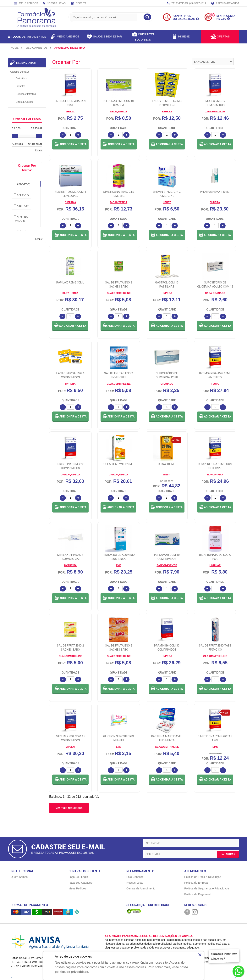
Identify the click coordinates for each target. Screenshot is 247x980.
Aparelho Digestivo (20, 72)
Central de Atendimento (141, 851)
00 (212, 15)
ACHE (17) (21, 195)
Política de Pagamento (198, 857)
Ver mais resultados (69, 771)
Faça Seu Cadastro (80, 846)
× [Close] (200, 955)
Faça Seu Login (78, 840)
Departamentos (27, 37)
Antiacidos (21, 78)
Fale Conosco (135, 840)
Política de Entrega (196, 846)
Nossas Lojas (54, 3)
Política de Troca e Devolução (203, 840)
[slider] (15, 136)
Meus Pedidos (26, 3)
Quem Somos (19, 840)
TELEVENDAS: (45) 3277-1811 (187, 3)
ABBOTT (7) (22, 184)
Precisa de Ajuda (225, 3)
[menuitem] (14, 48)
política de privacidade (71, 972)
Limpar (39, 150)
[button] (70, 144)
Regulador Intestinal (26, 94)
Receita (79, 3)
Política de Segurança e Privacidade (207, 851)
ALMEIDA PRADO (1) (21, 219)
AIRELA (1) (21, 206)
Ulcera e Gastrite (25, 102)
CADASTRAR (228, 817)
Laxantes (21, 86)
